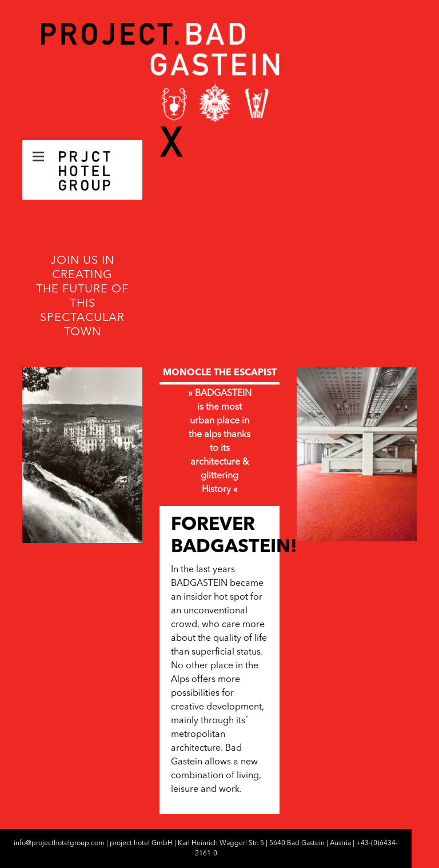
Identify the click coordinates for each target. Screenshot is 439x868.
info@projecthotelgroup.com (59, 843)
